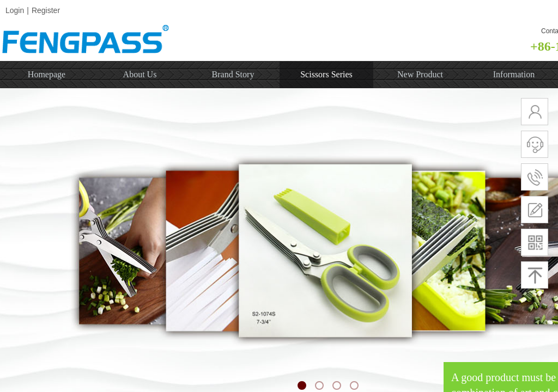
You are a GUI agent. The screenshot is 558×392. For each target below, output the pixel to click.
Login (15, 10)
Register (46, 10)
